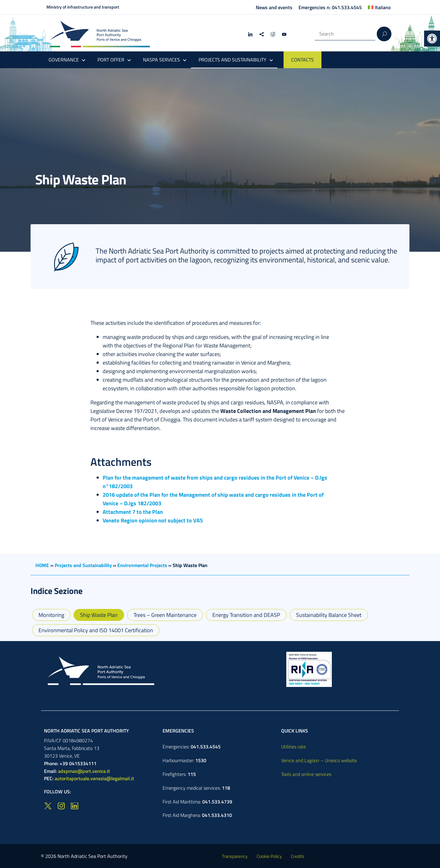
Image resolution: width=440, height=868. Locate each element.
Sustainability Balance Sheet (329, 615)
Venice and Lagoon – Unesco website (319, 760)
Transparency (235, 856)
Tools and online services (306, 774)
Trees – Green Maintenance (165, 615)
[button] (432, 39)
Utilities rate (293, 747)
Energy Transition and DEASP (246, 615)
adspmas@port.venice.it (84, 771)
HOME (42, 565)
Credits (298, 856)
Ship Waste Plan (99, 615)
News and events (274, 7)
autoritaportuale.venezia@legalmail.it (94, 778)
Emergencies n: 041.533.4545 (330, 7)
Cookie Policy (269, 856)
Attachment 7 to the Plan (133, 512)
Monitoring (51, 615)
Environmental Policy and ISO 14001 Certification (96, 630)
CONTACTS (302, 60)
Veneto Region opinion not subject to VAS (153, 520)
